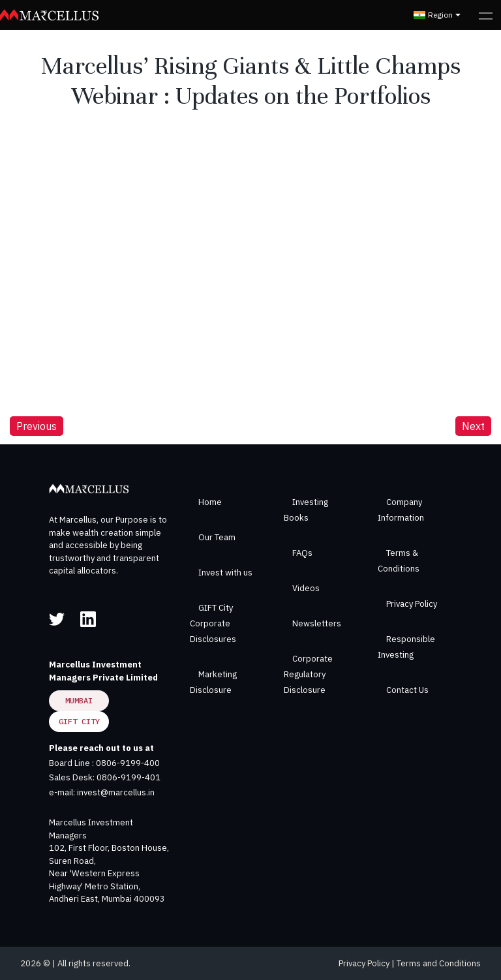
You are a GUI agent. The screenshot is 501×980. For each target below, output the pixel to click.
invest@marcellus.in (116, 792)
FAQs (302, 553)
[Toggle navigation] (486, 15)
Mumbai (79, 700)
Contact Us (407, 690)
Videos (306, 588)
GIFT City (79, 721)
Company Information (401, 510)
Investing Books (306, 510)
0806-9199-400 (128, 763)
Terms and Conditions (439, 963)
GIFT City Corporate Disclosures (213, 623)
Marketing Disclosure (213, 682)
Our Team (217, 537)
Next (473, 426)
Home (210, 502)
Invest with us (225, 573)
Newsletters (317, 623)
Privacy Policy (412, 604)
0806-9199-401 (129, 777)
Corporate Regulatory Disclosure (308, 674)
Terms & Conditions (399, 561)
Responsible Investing (406, 647)
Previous (37, 426)
